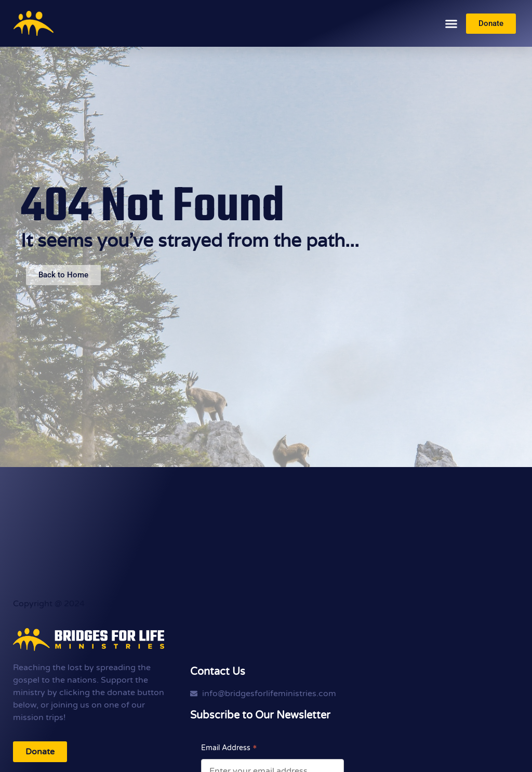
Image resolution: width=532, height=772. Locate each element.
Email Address (229, 748)
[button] (451, 23)
